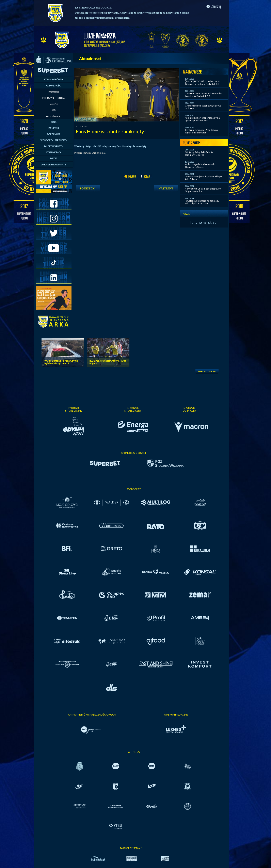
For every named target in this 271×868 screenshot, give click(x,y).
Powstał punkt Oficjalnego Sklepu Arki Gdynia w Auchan (202, 202)
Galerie (54, 104)
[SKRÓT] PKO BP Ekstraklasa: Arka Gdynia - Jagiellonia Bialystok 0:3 (203, 83)
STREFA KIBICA (54, 152)
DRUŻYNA (54, 128)
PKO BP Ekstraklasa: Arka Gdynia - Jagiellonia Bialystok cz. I (61, 362)
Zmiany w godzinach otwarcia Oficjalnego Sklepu (200, 166)
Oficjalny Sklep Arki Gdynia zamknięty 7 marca (199, 153)
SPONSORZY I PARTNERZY (54, 140)
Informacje (54, 92)
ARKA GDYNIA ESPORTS (54, 165)
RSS (54, 110)
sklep (212, 222)
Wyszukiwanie (54, 116)
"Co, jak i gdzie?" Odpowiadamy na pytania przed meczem (202, 119)
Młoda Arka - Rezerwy (54, 98)
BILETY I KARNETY (54, 146)
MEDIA (54, 158)
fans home (198, 222)
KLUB (54, 122)
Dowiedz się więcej (85, 13)
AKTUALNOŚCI (54, 86)
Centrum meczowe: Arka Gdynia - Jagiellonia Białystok (202, 131)
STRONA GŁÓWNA (54, 79)
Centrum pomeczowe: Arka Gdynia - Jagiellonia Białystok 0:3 (204, 95)
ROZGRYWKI (54, 134)
